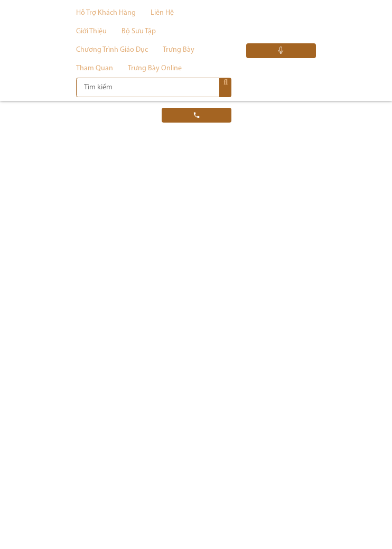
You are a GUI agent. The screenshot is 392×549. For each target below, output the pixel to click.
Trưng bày (179, 50)
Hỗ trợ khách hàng (106, 13)
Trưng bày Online (155, 68)
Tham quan (95, 68)
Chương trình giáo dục (112, 50)
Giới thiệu (91, 31)
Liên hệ (162, 13)
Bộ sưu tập (139, 31)
